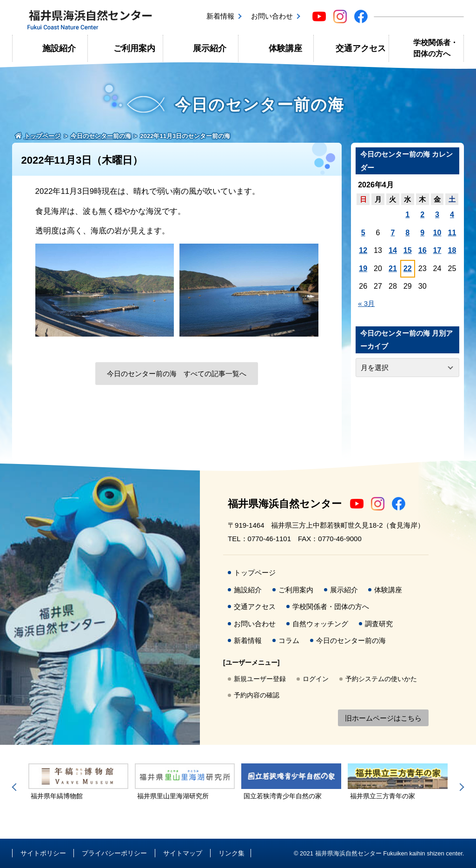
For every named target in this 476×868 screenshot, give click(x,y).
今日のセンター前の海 (351, 640)
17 (437, 250)
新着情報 (220, 16)
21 (393, 268)
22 (408, 268)
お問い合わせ (272, 16)
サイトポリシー (43, 853)
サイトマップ (183, 853)
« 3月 (366, 303)
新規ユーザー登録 (260, 679)
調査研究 (379, 624)
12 (363, 250)
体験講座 (285, 48)
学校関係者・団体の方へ (436, 48)
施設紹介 (59, 48)
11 (452, 233)
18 (452, 250)
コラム (289, 640)
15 (408, 250)
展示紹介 (210, 48)
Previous (16, 787)
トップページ (255, 573)
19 (363, 268)
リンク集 (231, 853)
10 (437, 233)
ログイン (316, 679)
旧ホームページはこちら (383, 718)
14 (393, 250)
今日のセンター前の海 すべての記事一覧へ (177, 374)
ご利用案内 (134, 48)
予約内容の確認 (257, 695)
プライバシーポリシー (114, 853)
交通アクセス (361, 48)
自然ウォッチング (320, 624)
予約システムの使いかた (381, 679)
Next (460, 787)
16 (423, 250)
